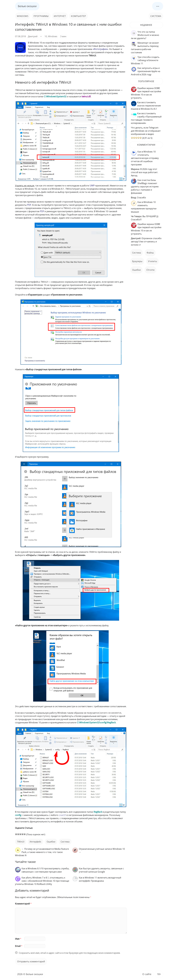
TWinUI (21, 842)
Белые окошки (27, 6)
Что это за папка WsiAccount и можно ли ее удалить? (145, 35)
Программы (41, 16)
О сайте (147, 974)
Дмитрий (33, 36)
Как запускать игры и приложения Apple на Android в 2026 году (146, 71)
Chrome (150, 270)
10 (46, 36)
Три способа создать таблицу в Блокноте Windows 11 (145, 60)
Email (19, 946)
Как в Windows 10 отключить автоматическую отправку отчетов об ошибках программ (145, 158)
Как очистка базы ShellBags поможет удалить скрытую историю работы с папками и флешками (145, 187)
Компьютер (78, 16)
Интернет (60, 16)
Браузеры (137, 261)
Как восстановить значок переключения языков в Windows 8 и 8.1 (146, 106)
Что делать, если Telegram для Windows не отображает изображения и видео (146, 131)
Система (156, 16)
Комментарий (23, 904)
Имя (18, 939)
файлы (150, 253)
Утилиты (152, 261)
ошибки (51, 842)
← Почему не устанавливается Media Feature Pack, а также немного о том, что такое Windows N (42, 852)
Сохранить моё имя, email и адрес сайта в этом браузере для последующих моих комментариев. (70, 953)
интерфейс (35, 842)
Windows (23, 16)
